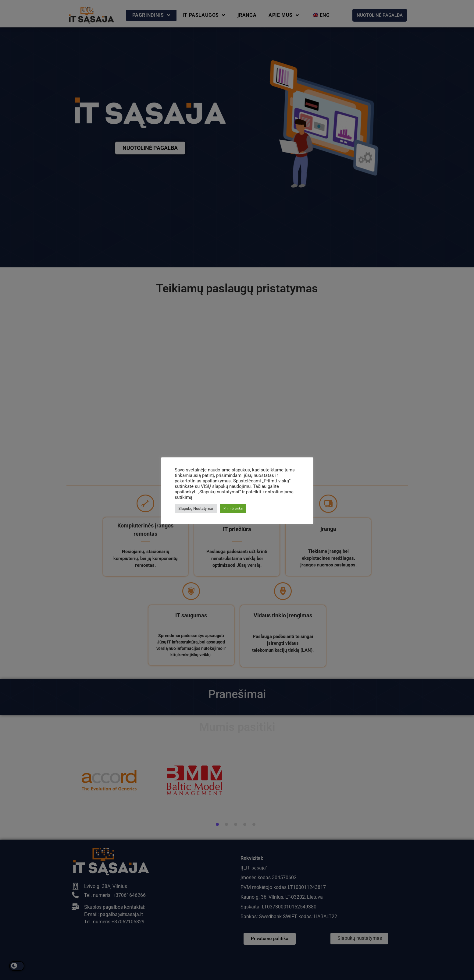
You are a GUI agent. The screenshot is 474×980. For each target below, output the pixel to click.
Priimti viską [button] (233, 508)
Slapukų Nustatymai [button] (196, 508)
